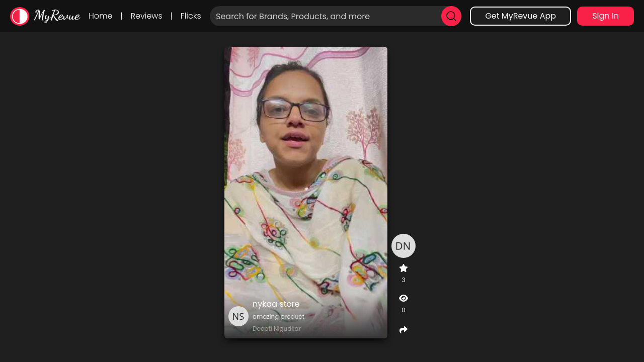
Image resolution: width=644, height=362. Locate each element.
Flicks (191, 16)
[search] (451, 16)
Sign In (606, 16)
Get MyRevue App (520, 16)
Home (100, 16)
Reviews (147, 16)
